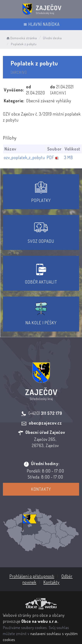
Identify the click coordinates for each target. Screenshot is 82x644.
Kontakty (41, 489)
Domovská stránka (21, 38)
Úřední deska (52, 38)
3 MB (68, 157)
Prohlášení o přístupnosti (32, 576)
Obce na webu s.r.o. (40, 621)
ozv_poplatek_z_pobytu (24, 157)
